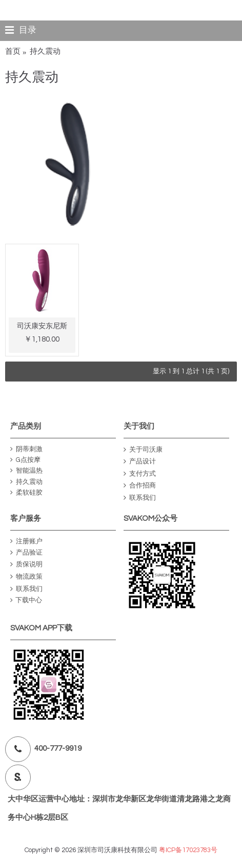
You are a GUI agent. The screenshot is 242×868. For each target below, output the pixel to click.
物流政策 (26, 577)
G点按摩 (25, 460)
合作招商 (140, 486)
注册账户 (26, 542)
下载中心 (26, 600)
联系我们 (140, 498)
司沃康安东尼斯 (42, 326)
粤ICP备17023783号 (188, 850)
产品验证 (26, 553)
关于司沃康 (143, 450)
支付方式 (140, 474)
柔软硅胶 (26, 493)
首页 (13, 51)
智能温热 (26, 471)
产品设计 (140, 462)
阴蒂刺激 (26, 449)
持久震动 (45, 51)
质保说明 (26, 565)
